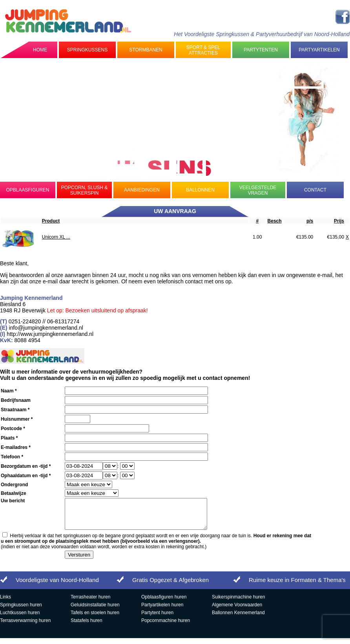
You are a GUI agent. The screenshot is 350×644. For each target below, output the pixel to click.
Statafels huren (87, 626)
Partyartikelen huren (162, 611)
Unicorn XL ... (56, 237)
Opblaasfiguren (27, 190)
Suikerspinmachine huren (238, 603)
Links (5, 603)
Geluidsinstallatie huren (95, 611)
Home (40, 50)
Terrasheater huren (90, 603)
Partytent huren (157, 618)
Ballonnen (200, 190)
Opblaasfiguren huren (164, 603)
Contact (315, 190)
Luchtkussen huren (20, 618)
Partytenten (261, 50)
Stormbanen (146, 50)
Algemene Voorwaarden (237, 611)
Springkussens (87, 50)
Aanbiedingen (142, 190)
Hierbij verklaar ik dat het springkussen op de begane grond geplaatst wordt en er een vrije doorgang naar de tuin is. (156, 544)
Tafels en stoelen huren (95, 618)
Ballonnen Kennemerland (238, 618)
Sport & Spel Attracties (203, 50)
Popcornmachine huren (166, 626)
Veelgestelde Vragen (258, 190)
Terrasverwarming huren (25, 626)
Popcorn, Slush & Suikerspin (85, 190)
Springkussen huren (21, 611)
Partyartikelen (319, 50)
